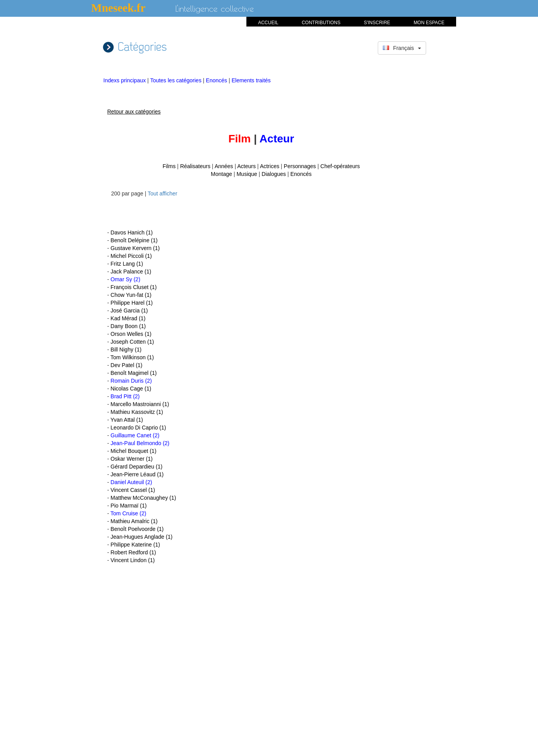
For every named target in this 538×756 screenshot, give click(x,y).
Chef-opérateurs (340, 166)
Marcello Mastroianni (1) (140, 404)
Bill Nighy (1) (126, 350)
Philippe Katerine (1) (135, 545)
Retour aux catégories (134, 112)
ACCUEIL (268, 23)
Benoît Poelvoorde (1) (137, 529)
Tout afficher (163, 193)
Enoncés (217, 80)
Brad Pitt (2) (125, 396)
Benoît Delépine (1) (134, 240)
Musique (247, 174)
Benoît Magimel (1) (134, 373)
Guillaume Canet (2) (135, 435)
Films (169, 166)
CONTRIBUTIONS (321, 23)
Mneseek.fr (118, 8)
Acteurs (247, 166)
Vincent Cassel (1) (133, 490)
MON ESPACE (429, 23)
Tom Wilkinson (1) (132, 357)
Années (224, 166)
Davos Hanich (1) (132, 232)
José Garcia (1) (129, 311)
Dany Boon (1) (128, 326)
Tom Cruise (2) (128, 513)
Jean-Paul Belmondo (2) (140, 443)
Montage (221, 174)
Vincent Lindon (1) (133, 560)
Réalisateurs (195, 166)
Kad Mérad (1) (128, 318)
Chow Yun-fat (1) (131, 295)
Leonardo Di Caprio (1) (138, 428)
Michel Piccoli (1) (131, 256)
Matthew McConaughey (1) (143, 498)
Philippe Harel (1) (132, 303)
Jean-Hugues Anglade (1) (142, 537)
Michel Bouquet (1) (134, 451)
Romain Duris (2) (131, 381)
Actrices (270, 166)
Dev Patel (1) (127, 365)
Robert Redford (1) (134, 552)
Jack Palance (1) (131, 272)
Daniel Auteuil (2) (132, 482)
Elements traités (251, 80)
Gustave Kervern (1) (135, 248)
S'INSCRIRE (377, 23)
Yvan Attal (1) (127, 420)
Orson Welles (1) (131, 334)
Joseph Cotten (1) (132, 342)
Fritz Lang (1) (127, 264)
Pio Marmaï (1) (129, 506)
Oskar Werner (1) (132, 459)
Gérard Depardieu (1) (137, 467)
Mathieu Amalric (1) (134, 521)
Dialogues (274, 174)
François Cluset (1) (134, 287)
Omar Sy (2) (126, 279)
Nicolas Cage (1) (131, 389)
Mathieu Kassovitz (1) (137, 412)
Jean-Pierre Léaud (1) (137, 474)
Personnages (300, 166)
